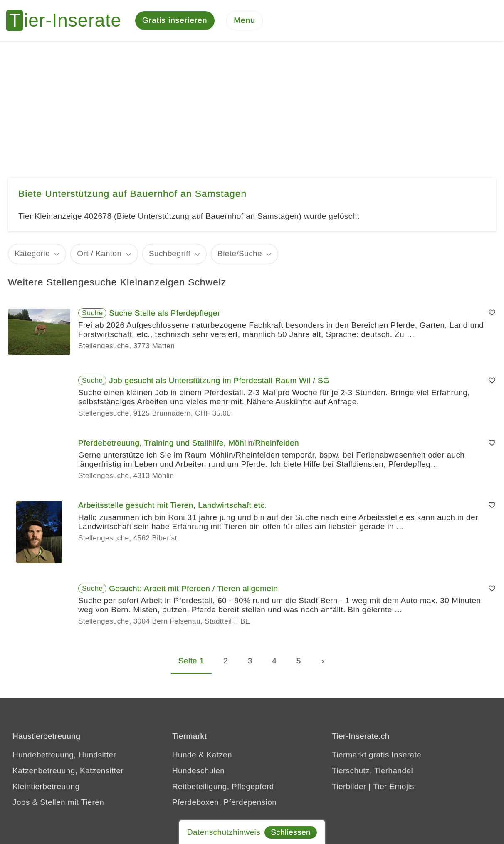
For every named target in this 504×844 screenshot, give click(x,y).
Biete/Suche (240, 254)
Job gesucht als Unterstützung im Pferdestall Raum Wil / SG (219, 381)
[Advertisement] (252, 104)
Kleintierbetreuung (46, 787)
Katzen (219, 755)
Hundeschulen (198, 771)
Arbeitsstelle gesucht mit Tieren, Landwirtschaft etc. (173, 506)
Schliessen (291, 832)
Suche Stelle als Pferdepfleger (165, 313)
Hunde (184, 755)
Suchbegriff (170, 254)
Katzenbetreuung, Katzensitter (68, 771)
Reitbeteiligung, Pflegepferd (223, 787)
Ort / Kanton (99, 254)
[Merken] (492, 314)
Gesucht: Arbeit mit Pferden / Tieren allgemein (193, 589)
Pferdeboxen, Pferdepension (224, 803)
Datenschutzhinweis (224, 832)
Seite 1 (191, 662)
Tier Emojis (394, 787)
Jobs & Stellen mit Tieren (58, 803)
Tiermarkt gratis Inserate (377, 755)
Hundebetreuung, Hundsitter (64, 755)
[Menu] (245, 21)
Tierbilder (349, 787)
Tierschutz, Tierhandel (372, 771)
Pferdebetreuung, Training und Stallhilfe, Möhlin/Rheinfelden (189, 444)
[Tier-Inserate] (69, 21)
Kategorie (32, 254)
